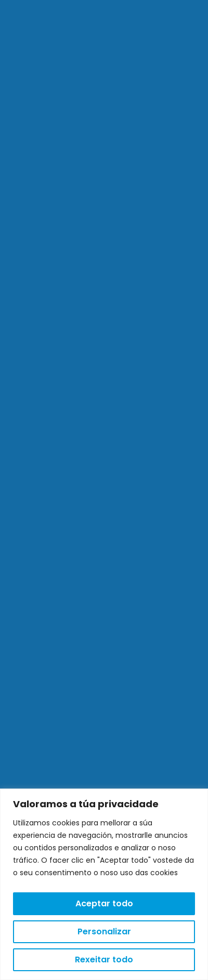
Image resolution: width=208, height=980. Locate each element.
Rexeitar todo (104, 960)
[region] (104, 884)
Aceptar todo (104, 903)
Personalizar (104, 931)
